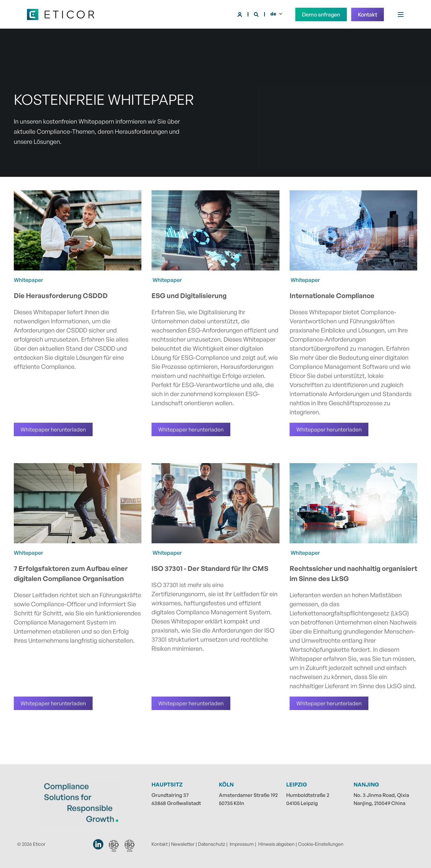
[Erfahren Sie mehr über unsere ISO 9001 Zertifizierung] (114, 846)
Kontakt (160, 844)
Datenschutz (212, 844)
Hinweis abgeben (276, 844)
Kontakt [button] (368, 14)
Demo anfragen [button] (321, 14)
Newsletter (183, 844)
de (273, 14)
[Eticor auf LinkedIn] (98, 844)
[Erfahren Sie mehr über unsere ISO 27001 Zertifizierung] (130, 846)
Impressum (242, 844)
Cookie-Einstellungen (321, 844)
